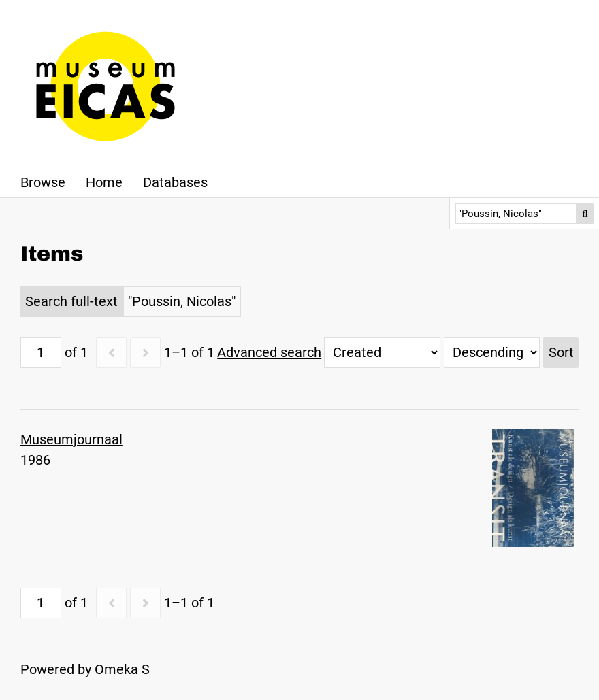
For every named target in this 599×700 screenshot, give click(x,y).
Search (585, 214)
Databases (175, 182)
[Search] (516, 214)
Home (104, 182)
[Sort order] (492, 353)
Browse (43, 182)
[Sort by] (382, 353)
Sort (561, 352)
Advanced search (269, 352)
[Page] (41, 353)
